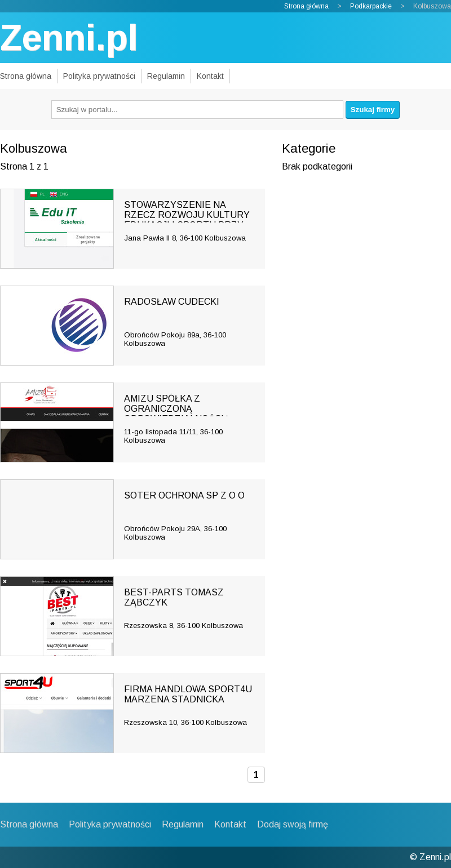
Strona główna (306, 6)
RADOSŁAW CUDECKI (172, 302)
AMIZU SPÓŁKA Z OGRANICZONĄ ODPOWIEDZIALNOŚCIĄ (177, 409)
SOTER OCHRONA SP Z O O (184, 495)
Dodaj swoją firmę (293, 824)
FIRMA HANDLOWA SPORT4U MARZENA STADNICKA (188, 694)
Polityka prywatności (99, 76)
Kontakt (210, 76)
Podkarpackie (371, 6)
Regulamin (166, 76)
